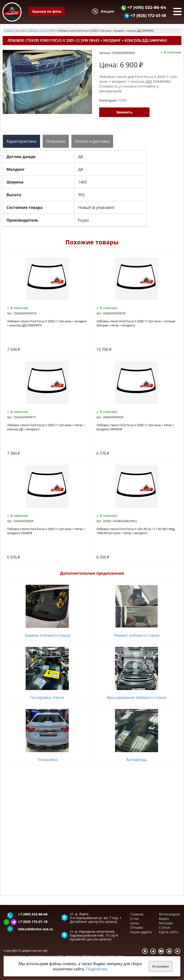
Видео (164, 918)
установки (128, 86)
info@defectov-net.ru (35, 930)
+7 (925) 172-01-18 (145, 15)
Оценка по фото (47, 12)
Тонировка (47, 760)
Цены (135, 923)
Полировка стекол (47, 697)
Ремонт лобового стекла (137, 635)
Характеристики (21, 141)
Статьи (164, 927)
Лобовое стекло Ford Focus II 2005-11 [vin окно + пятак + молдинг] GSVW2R (46, 531)
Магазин (166, 923)
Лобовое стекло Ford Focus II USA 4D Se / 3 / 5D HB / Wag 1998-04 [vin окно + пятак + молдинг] (135, 531)
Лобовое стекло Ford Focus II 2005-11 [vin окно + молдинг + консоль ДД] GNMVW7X (47, 323)
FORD (122, 100)
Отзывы (137, 927)
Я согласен (160, 966)
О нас (135, 918)
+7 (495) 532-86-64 (144, 7)
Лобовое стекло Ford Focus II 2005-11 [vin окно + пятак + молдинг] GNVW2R (135, 427)
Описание (56, 141)
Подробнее (97, 969)
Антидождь (137, 760)
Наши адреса (141, 932)
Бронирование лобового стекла (137, 697)
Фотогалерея (169, 914)
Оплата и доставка (92, 141)
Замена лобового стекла (47, 635)
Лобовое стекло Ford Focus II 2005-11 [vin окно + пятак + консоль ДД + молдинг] (46, 427)
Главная (137, 914)
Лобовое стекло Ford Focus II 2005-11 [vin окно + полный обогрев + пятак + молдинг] (136, 323)
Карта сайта (169, 932)
